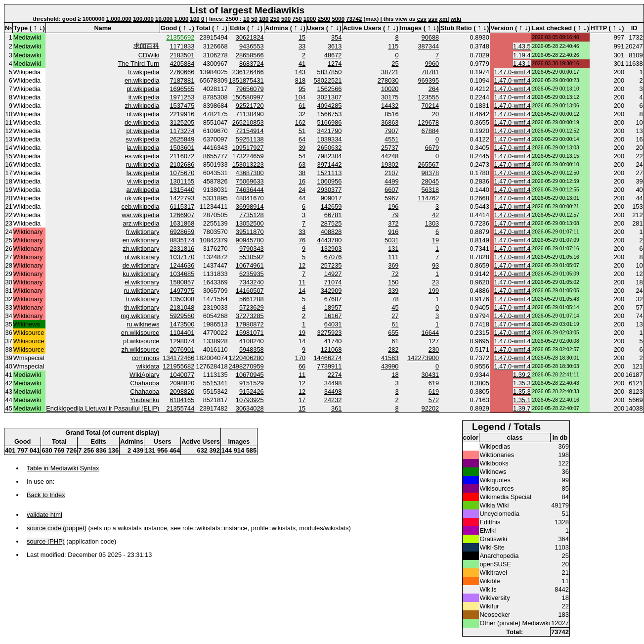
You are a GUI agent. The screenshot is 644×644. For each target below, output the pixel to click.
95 (302, 89)
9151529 (252, 383)
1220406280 (246, 358)
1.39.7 (522, 408)
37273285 (250, 316)
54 (302, 156)
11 (302, 282)
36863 (390, 122)
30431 (430, 375)
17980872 (250, 324)
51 (302, 131)
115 (393, 46)
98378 (430, 173)
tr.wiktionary (143, 299)
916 (393, 232)
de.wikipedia (142, 122)
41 (302, 64)
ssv (433, 19)
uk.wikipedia (142, 198)
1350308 (182, 299)
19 (435, 240)
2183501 (182, 55)
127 (434, 341)
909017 (331, 198)
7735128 (252, 215)
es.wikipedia (142, 156)
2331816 (182, 249)
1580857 (182, 282)
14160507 (250, 291)
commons (146, 358)
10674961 (250, 265)
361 (336, 408)
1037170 (182, 257)
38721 (390, 72)
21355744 (180, 408)
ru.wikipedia (143, 164)
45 (395, 307)
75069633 (250, 181)
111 (393, 257)
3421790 (330, 131)
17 (302, 400)
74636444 (250, 190)
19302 (390, 164)
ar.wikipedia (143, 190)
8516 (391, 114)
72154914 (250, 131)
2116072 (182, 156)
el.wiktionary (142, 282)
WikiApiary (144, 375)
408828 (331, 232)
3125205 (182, 122)
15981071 (250, 333)
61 (302, 106)
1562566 (330, 89)
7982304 (330, 156)
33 (302, 46)
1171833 (182, 46)
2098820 (182, 383)
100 (195, 19)
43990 (390, 366)
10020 (390, 89)
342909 (331, 291)
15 (302, 37)
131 (393, 249)
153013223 (248, 164)
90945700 (250, 240)
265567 (428, 164)
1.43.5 (522, 46)
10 (246, 19)
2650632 (330, 148)
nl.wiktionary (142, 257)
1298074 (182, 341)
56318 (430, 190)
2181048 (182, 307)
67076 (333, 257)
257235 (331, 265)
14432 (390, 106)
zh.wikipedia (142, 106)
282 (393, 349)
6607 (391, 190)
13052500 (250, 223)
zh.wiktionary (141, 249)
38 (302, 173)
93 (435, 265)
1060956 (330, 181)
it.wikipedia (144, 97)
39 (302, 148)
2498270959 (246, 366)
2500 (324, 19)
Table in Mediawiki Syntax (63, 468)
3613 (335, 46)
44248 (390, 156)
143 (300, 72)
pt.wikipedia (143, 131)
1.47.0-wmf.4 (513, 72)
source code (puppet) (57, 528)
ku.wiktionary (141, 274)
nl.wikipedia (143, 114)
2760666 (182, 72)
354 (336, 37)
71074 (333, 282)
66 (302, 366)
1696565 (182, 89)
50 (254, 19)
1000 (310, 19)
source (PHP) (46, 541)
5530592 (252, 257)
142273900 (423, 358)
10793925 (250, 400)
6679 (432, 148)
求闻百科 (146, 46)
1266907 (182, 215)
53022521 (327, 80)
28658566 (250, 55)
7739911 (330, 366)
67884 (430, 131)
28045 (430, 181)
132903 (331, 249)
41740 (333, 341)
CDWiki (149, 55)
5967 (391, 198)
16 (302, 181)
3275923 (330, 333)
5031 (391, 240)
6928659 (182, 232)
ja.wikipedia (143, 148)
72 (395, 274)
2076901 (182, 349)
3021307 (330, 97)
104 (300, 97)
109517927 (248, 148)
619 (434, 383)
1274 (335, 64)
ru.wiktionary (142, 291)
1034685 (182, 274)
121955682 (178, 366)
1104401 (182, 333)
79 (395, 215)
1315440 (182, 190)
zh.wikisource (141, 349)
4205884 (182, 64)
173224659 (248, 156)
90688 (430, 37)
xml (444, 19)
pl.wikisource (141, 341)
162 (300, 122)
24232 (333, 400)
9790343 (252, 249)
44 (302, 198)
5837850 (330, 72)
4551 (391, 139)
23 (435, 282)
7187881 (182, 80)
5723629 (252, 307)
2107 (391, 173)
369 (393, 265)
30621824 (250, 37)
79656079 (250, 89)
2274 (335, 375)
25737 (390, 148)
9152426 (252, 391)
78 (395, 299)
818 (300, 80)
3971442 (330, 164)
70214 (430, 106)
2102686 (182, 164)
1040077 (182, 375)
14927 (333, 274)
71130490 (250, 114)
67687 (333, 299)
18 (395, 375)
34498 (333, 383)
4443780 (330, 240)
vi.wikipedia (143, 181)
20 (435, 114)
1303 (432, 223)
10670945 (250, 375)
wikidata (148, 366)
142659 (331, 207)
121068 (331, 349)
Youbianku (145, 400)
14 (302, 291)
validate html (44, 515)
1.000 (181, 19)
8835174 (182, 240)
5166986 (330, 122)
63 (302, 164)
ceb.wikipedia (141, 207)
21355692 (180, 37)
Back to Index (46, 495)
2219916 (182, 114)
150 (393, 282)
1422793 (182, 198)
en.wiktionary (141, 240)
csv (422, 19)
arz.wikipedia (141, 223)
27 (395, 316)
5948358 (252, 349)
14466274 (327, 358)
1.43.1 (522, 64)
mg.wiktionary (140, 316)
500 (286, 19)
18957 (333, 307)
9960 (432, 64)
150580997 (248, 97)
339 (393, 291)
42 (435, 215)
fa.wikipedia (143, 173)
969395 (428, 80)
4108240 (252, 341)
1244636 (182, 265)
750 (297, 19)
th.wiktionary (142, 307)
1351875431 (246, 80)
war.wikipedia (140, 215)
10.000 (164, 19)
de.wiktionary (141, 265)
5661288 (252, 299)
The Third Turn (139, 64)
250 (275, 19)
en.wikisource (140, 333)
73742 (354, 19)
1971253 (182, 97)
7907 (391, 131)
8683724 (252, 64)
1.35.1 (522, 400)
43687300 (250, 173)
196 (393, 207)
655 (393, 333)
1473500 (182, 324)
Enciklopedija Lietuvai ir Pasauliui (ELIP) (103, 408)
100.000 (143, 19)
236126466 (248, 72)
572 (434, 400)
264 (434, 89)
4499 (391, 181)
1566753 (330, 114)
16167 (333, 316)
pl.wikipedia (143, 89)
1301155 (182, 181)
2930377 (330, 190)
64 (302, 139)
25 (395, 64)
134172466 (178, 358)
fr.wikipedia (144, 72)
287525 (331, 223)
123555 (428, 97)
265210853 (248, 122)
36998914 (250, 207)
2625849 (182, 139)
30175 (390, 97)
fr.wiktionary (143, 232)
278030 (388, 80)
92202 (430, 408)
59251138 (250, 139)
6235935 (252, 274)
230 (434, 349)
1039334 (330, 139)
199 (434, 291)
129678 (428, 122)
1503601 (182, 148)
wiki (456, 19)
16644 (430, 333)
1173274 (182, 131)
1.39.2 (522, 375)
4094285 (330, 106)
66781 (333, 215)
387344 (428, 46)
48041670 (250, 198)
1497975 (182, 291)
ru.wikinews (143, 324)
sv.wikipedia (142, 139)
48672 (333, 55)
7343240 (252, 282)
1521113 (330, 173)
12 (302, 265)
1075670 (182, 173)
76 (302, 240)
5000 (338, 19)
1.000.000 (119, 19)
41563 (390, 358)
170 (300, 358)
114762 (428, 198)
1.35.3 (522, 383)
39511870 (250, 232)
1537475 (182, 106)
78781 (430, 72)
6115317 (182, 207)
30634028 (250, 408)
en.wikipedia (142, 80)
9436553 (252, 46)
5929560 (182, 316)
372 (393, 223)
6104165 (182, 400)
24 (302, 190)
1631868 (182, 223)
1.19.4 (522, 55)
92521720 (250, 106)
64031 (333, 324)
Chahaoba (145, 383)
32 (302, 114)
